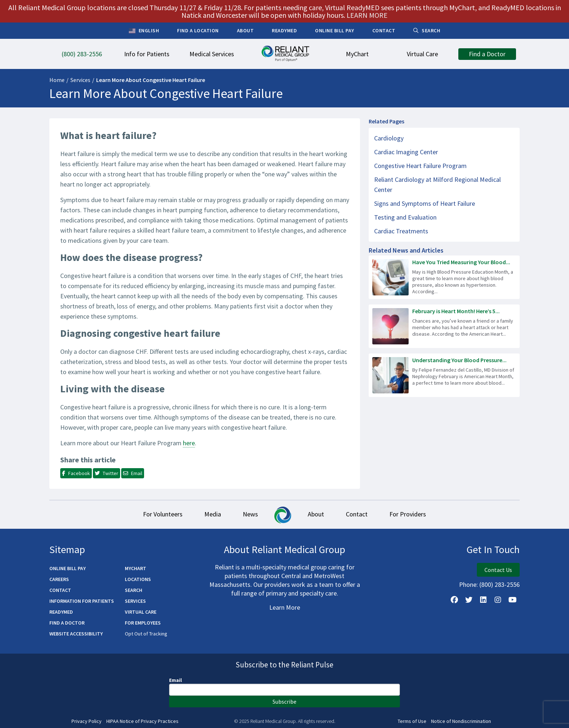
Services (80, 80)
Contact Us (498, 570)
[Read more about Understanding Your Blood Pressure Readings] (444, 375)
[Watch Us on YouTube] (512, 600)
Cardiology (389, 138)
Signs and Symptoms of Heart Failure (425, 203)
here (189, 443)
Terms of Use (412, 721)
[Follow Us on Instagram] (498, 600)
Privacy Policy (87, 721)
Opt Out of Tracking (146, 634)
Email (175, 680)
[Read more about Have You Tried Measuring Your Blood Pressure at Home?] (444, 277)
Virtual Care (141, 612)
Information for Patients (82, 601)
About (316, 514)
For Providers (408, 514)
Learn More (285, 607)
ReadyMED (61, 612)
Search (134, 590)
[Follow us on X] (469, 600)
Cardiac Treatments (401, 231)
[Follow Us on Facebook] (454, 600)
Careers (59, 579)
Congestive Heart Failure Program (420, 166)
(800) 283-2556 (500, 584)
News (250, 514)
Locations (138, 579)
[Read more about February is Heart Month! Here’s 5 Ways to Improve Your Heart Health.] (444, 326)
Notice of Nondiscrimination (461, 721)
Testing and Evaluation (405, 217)
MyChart (136, 568)
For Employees (143, 623)
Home (57, 80)
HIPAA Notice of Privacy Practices (142, 721)
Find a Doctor (67, 623)
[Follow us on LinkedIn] (483, 600)
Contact (357, 514)
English (144, 31)
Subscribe (284, 702)
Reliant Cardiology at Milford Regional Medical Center (437, 185)
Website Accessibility (76, 634)
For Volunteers (163, 514)
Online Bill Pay (67, 568)
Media (213, 514)
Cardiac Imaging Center (406, 152)
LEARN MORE (367, 15)
